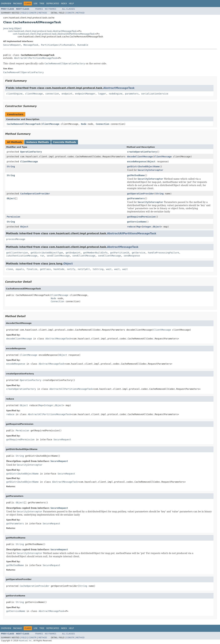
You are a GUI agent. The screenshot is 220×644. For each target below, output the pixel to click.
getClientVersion (17, 253)
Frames (39, 9)
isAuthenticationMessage (22, 256)
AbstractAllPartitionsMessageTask (36, 58)
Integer (147, 227)
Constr (33, 13)
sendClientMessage (58, 256)
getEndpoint (73, 253)
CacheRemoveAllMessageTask (24, 124)
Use (36, 4)
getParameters (136, 198)
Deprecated (53, 4)
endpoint (67, 94)
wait (109, 269)
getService (139, 253)
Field (24, 13)
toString (98, 269)
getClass (45, 269)
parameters (132, 94)
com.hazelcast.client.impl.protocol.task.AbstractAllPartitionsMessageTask (54, 34)
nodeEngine (116, 94)
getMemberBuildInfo (95, 253)
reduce (131, 227)
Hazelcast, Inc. (25, 641)
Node (84, 124)
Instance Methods (37, 142)
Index (64, 4)
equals (20, 269)
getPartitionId (120, 253)
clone (10, 269)
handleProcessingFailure (163, 253)
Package (18, 4)
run (42, 256)
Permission (13, 217)
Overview (6, 4)
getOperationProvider (141, 194)
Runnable (83, 45)
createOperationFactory (142, 152)
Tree (42, 4)
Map (139, 227)
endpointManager (85, 94)
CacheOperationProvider (35, 194)
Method (43, 13)
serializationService (155, 94)
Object (151, 162)
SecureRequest (12, 45)
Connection (102, 124)
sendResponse (132, 256)
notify (71, 269)
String (11, 166)
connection (52, 94)
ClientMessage (51, 124)
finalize (32, 269)
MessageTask (31, 45)
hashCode (59, 269)
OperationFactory (31, 152)
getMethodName (136, 175)
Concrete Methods (65, 142)
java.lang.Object (12, 28)
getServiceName (137, 222)
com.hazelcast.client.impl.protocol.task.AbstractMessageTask (42, 31)
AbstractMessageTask (119, 88)
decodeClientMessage (140, 157)
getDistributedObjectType (47, 253)
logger (102, 94)
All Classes (68, 9)
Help (71, 4)
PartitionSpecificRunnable (58, 45)
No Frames (51, 9)
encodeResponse (137, 162)
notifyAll (84, 269)
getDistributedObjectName (143, 166)
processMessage (16, 239)
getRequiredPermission (141, 217)
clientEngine (14, 94)
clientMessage (34, 94)
